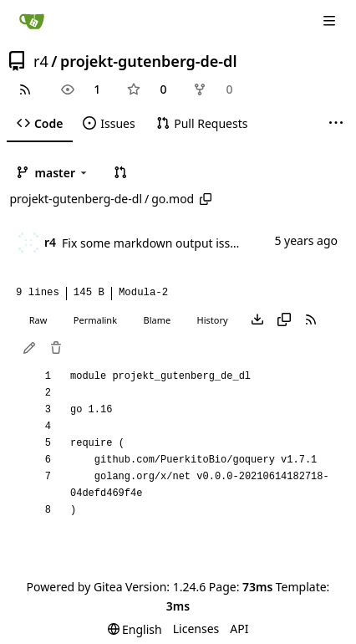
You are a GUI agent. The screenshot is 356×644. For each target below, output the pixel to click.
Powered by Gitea (75, 587)
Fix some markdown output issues (155, 243)
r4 (41, 61)
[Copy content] (284, 320)
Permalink (95, 320)
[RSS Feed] (25, 89)
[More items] (336, 124)
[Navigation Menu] (331, 20)
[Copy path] (206, 199)
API (239, 629)
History (213, 320)
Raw (38, 320)
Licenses (196, 629)
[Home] (32, 21)
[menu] (135, 629)
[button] (120, 172)
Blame (157, 320)
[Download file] (257, 320)
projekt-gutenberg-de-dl (149, 61)
